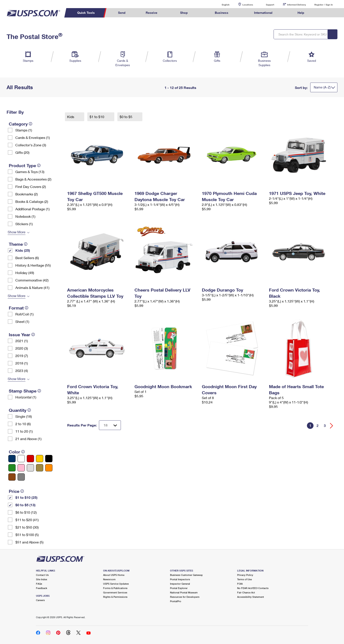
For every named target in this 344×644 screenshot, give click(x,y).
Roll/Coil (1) (24, 314)
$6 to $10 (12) (26, 512)
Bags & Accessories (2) (33, 179)
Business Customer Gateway (186, 575)
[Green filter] (12, 468)
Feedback (42, 588)
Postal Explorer (179, 588)
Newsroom (109, 579)
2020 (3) (22, 348)
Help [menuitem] (301, 13)
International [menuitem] (263, 13)
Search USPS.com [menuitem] (323, 13)
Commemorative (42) (32, 280)
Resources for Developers (185, 597)
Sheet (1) (22, 321)
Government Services (115, 592)
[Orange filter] (49, 468)
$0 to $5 (126, 117)
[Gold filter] (40, 468)
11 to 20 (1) (24, 431)
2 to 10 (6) (23, 424)
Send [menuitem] (122, 13)
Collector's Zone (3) (31, 145)
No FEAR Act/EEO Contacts (253, 588)
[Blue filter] (12, 459)
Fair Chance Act (246, 592)
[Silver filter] (30, 468)
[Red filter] (30, 459)
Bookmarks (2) (27, 194)
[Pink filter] (21, 468)
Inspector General (180, 584)
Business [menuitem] (222, 13)
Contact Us (42, 575)
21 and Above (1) (28, 439)
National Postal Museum (184, 592)
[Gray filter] (21, 477)
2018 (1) (22, 363)
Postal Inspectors (180, 579)
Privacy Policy (245, 575)
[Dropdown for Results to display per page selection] (110, 425)
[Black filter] (49, 459)
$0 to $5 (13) (25, 505)
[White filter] (21, 459)
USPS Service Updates (116, 584)
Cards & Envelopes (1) (33, 137)
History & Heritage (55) (33, 265)
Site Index (42, 579)
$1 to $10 (97, 117)
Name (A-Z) (322, 87)
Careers (40, 600)
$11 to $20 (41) (27, 520)
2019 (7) (22, 356)
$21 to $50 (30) (27, 527)
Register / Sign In (324, 5)
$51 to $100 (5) (27, 535)
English (221, 4)
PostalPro (176, 601)
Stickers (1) (24, 224)
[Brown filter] (12, 477)
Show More (17, 232)
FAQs (39, 584)
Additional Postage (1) (32, 209)
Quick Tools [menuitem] (86, 13)
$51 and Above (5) (29, 542)
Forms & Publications (115, 588)
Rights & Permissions (115, 597)
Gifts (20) (22, 152)
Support (270, 5)
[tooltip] (30, 124)
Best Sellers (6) (27, 258)
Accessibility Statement (251, 597)
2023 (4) (22, 371)
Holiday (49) (25, 273)
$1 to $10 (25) (26, 497)
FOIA (240, 584)
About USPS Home (114, 575)
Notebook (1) (25, 216)
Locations (248, 5)
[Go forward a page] (332, 426)
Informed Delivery (297, 5)
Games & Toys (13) (30, 172)
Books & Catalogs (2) (32, 201)
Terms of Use (245, 579)
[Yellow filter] (40, 459)
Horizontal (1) (26, 397)
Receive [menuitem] (151, 13)
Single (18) (24, 416)
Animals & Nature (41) (32, 287)
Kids (71, 117)
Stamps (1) (24, 130)
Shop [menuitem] (184, 13)
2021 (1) (22, 341)
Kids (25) (23, 250)
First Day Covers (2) (31, 187)
